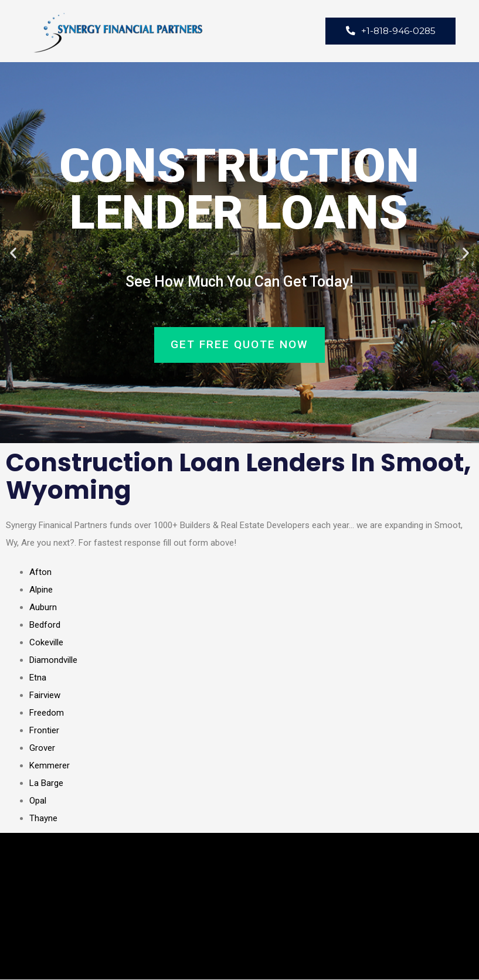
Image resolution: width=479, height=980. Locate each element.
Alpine (41, 590)
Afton (40, 573)
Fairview (45, 696)
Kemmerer (50, 766)
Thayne (43, 819)
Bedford (45, 625)
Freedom (47, 713)
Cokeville (46, 643)
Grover (42, 748)
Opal (38, 801)
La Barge (46, 784)
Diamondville (53, 661)
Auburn (43, 608)
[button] (13, 253)
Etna (38, 678)
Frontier (44, 731)
